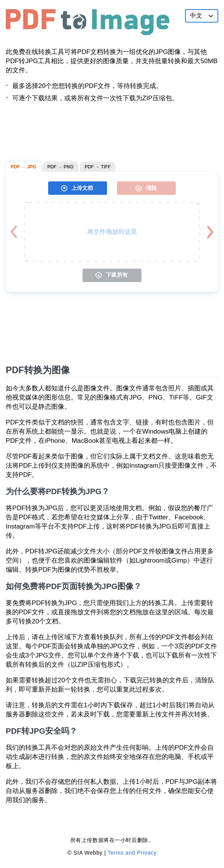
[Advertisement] (112, 132)
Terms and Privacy (132, 853)
